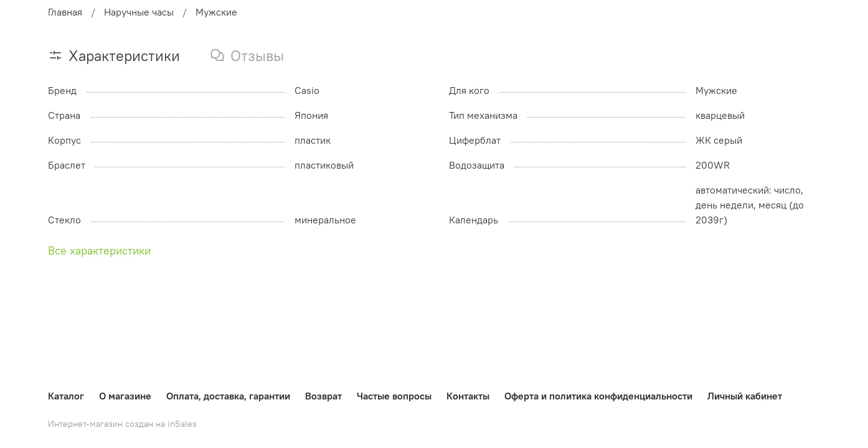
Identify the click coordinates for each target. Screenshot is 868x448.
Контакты (468, 396)
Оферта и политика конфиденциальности (598, 396)
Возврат (323, 396)
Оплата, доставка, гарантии (228, 396)
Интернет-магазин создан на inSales (122, 424)
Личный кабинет (745, 396)
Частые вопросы (394, 396)
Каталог (66, 396)
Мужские (216, 12)
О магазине (125, 396)
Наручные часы (139, 12)
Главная (65, 12)
